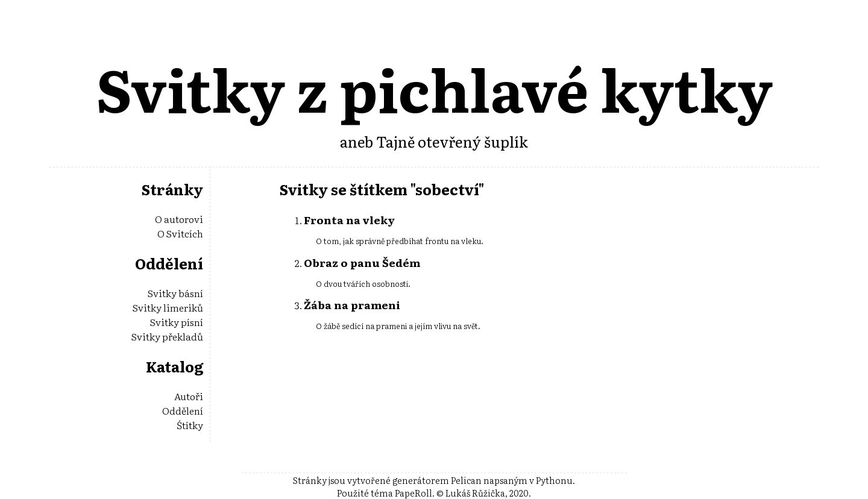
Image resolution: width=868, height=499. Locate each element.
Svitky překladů (167, 336)
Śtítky (190, 425)
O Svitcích (180, 233)
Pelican (466, 480)
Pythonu (554, 480)
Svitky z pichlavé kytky (434, 88)
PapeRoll (414, 493)
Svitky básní (175, 293)
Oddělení (183, 410)
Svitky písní (177, 322)
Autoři (189, 396)
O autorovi (179, 219)
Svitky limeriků (168, 307)
